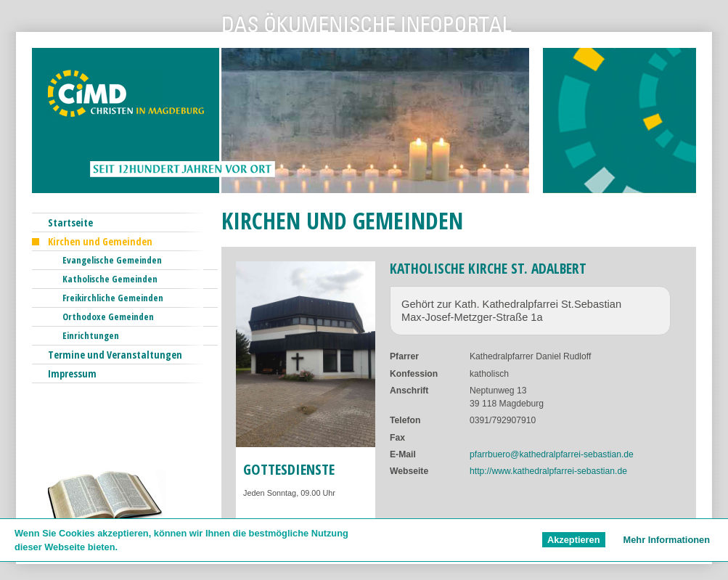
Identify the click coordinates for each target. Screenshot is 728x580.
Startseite (70, 222)
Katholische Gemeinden (110, 279)
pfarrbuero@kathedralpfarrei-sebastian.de (552, 454)
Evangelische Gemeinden (112, 260)
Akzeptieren (574, 540)
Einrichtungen (91, 335)
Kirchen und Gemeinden (100, 241)
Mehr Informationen (667, 540)
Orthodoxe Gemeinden (108, 316)
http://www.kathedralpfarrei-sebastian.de (548, 471)
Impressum (72, 373)
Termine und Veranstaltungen (115, 355)
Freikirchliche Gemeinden (113, 298)
